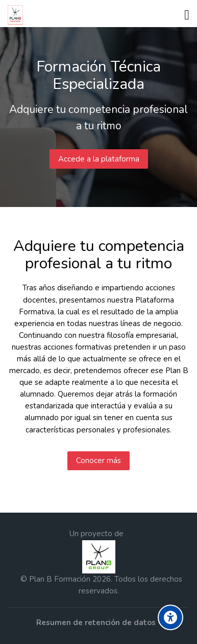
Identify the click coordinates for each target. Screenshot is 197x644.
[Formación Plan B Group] (17, 15)
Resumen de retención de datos (96, 623)
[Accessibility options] (170, 617)
